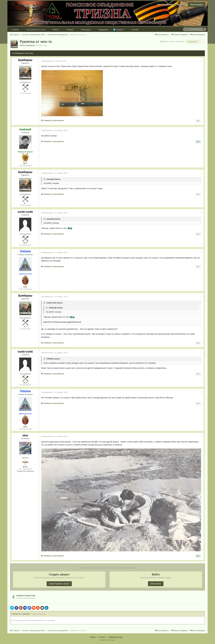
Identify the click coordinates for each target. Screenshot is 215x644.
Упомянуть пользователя (52, 120)
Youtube (135, 30)
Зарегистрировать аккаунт (59, 584)
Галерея (70, 30)
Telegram (120, 30)
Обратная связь (116, 637)
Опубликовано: (54, 61)
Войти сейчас (156, 584)
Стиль (102, 637)
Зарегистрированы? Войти (171, 5)
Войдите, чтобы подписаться (173, 41)
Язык (93, 637)
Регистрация (197, 5)
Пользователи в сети (36, 30)
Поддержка (103, 30)
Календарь (86, 30)
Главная (15, 30)
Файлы (56, 30)
